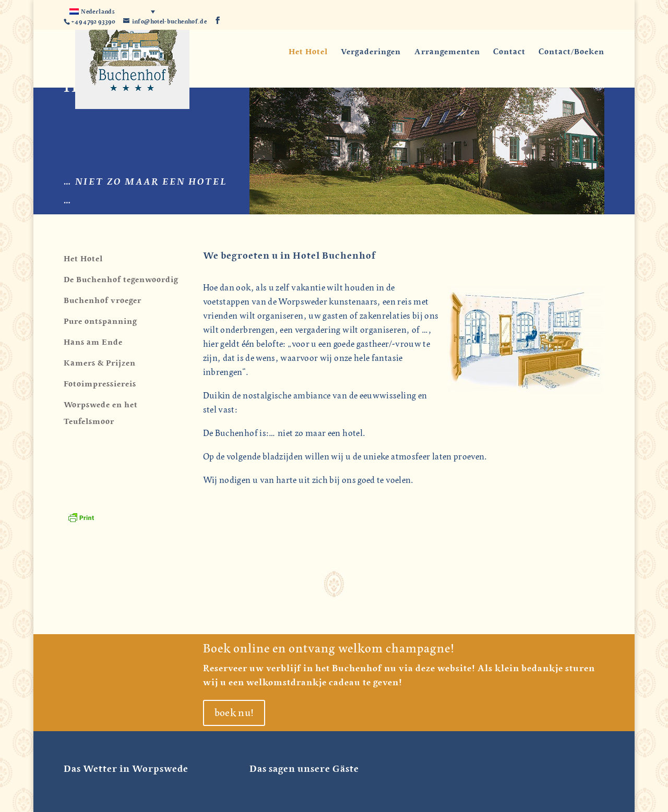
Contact (509, 52)
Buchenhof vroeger (103, 300)
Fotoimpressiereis (100, 384)
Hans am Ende (93, 342)
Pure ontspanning (100, 321)
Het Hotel (308, 52)
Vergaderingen (371, 52)
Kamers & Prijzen (100, 363)
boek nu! (234, 713)
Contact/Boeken (571, 52)
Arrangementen (447, 52)
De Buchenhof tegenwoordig (121, 280)
